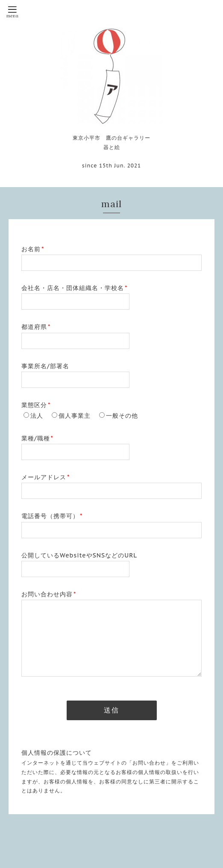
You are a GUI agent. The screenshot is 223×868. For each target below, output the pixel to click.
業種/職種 (37, 438)
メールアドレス (45, 477)
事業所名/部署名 (45, 366)
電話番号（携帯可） (52, 516)
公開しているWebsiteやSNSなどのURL (79, 555)
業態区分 (36, 405)
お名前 (33, 249)
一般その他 (122, 416)
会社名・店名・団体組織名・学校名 (74, 288)
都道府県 (36, 327)
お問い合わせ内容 (49, 594)
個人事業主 (75, 416)
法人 (37, 416)
